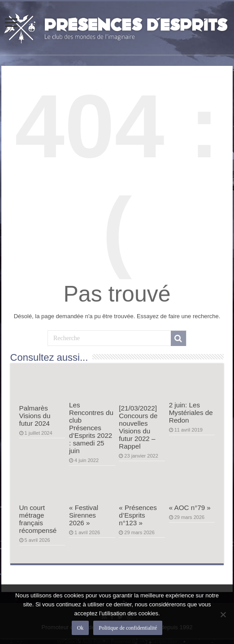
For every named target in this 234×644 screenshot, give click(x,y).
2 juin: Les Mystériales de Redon (191, 413)
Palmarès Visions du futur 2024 (35, 416)
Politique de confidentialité (128, 628)
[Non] (223, 614)
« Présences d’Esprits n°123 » (138, 515)
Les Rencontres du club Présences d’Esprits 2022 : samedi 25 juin (91, 428)
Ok (80, 628)
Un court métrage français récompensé (38, 519)
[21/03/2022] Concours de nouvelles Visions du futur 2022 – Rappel (138, 427)
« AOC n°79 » (190, 508)
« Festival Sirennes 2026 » (84, 515)
